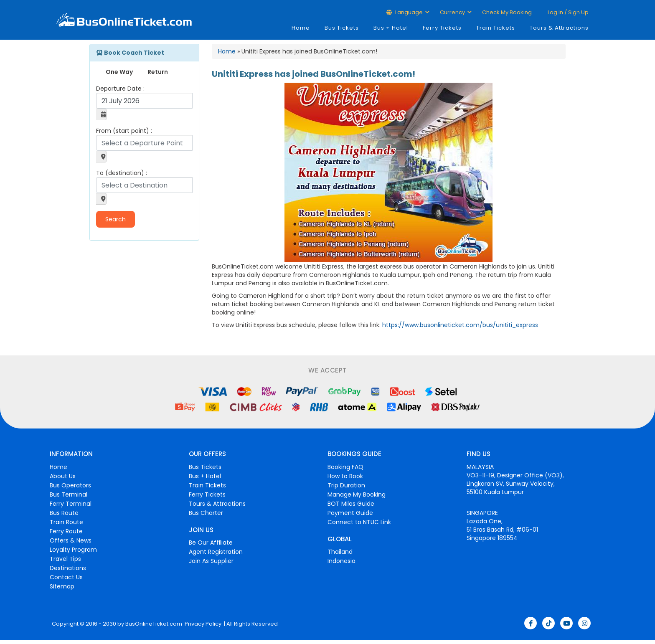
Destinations (68, 568)
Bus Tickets (342, 28)
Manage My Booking (357, 494)
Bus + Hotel (391, 28)
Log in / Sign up (567, 12)
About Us (63, 476)
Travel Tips (65, 559)
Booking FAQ (345, 467)
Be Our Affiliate (211, 543)
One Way (119, 72)
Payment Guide (350, 513)
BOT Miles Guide (351, 504)
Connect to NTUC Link (359, 522)
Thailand (340, 552)
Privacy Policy (202, 624)
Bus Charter (206, 513)
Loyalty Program (73, 550)
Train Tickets (496, 28)
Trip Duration (346, 485)
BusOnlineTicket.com (154, 624)
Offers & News (71, 540)
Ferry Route (66, 531)
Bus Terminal (69, 494)
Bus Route (64, 513)
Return (158, 72)
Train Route (66, 522)
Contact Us (66, 577)
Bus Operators (70, 485)
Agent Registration (216, 552)
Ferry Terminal (71, 504)
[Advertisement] (142, 301)
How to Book (345, 476)
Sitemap (62, 586)
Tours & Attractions (559, 28)
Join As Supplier (211, 561)
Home (301, 28)
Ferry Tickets (442, 28)
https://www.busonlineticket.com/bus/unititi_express (460, 325)
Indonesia (341, 561)
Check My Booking (507, 12)
